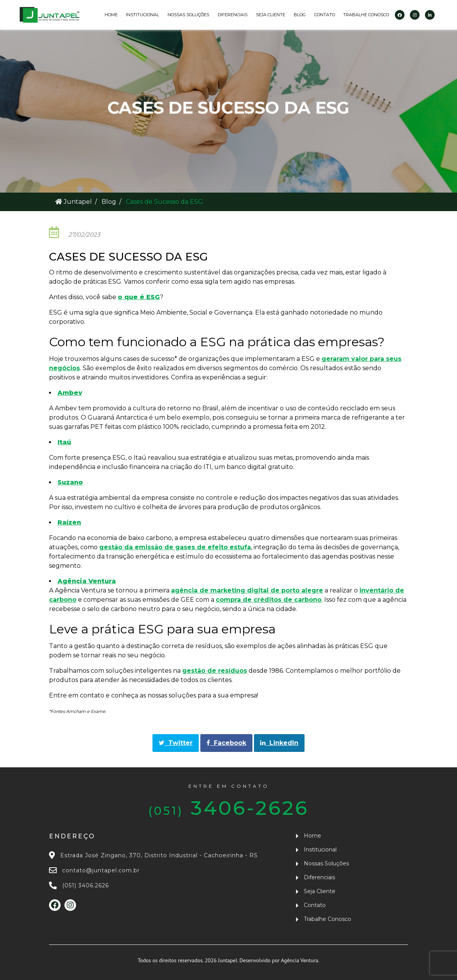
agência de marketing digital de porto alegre (247, 590)
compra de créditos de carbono (269, 600)
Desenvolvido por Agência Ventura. (279, 960)
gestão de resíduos (215, 671)
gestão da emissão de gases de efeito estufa (175, 547)
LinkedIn (279, 743)
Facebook (226, 743)
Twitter (176, 743)
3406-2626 (228, 801)
